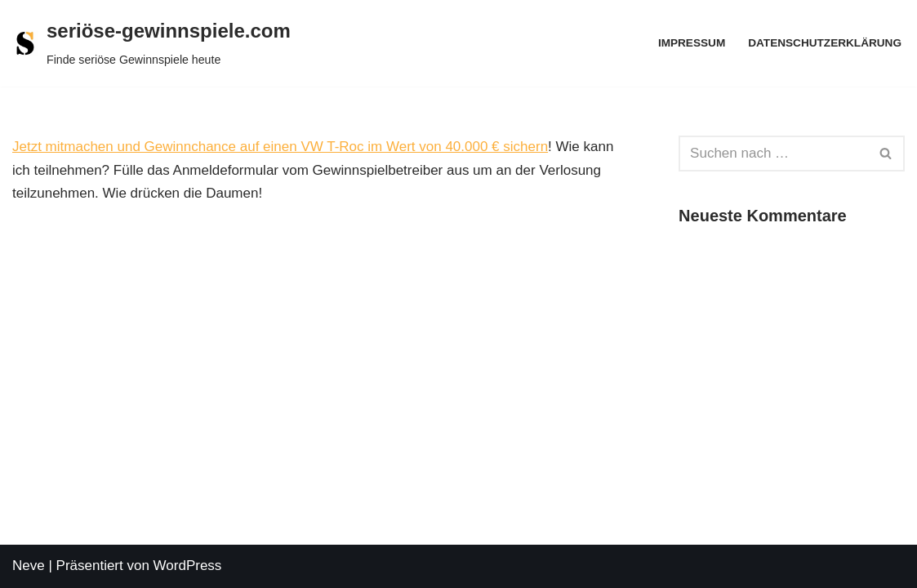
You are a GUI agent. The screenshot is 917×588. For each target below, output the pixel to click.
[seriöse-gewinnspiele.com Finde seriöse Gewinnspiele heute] (151, 43)
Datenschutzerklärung (825, 43)
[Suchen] (773, 154)
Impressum (692, 43)
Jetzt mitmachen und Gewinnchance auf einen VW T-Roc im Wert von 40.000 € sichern (280, 147)
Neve (29, 566)
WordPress (188, 566)
